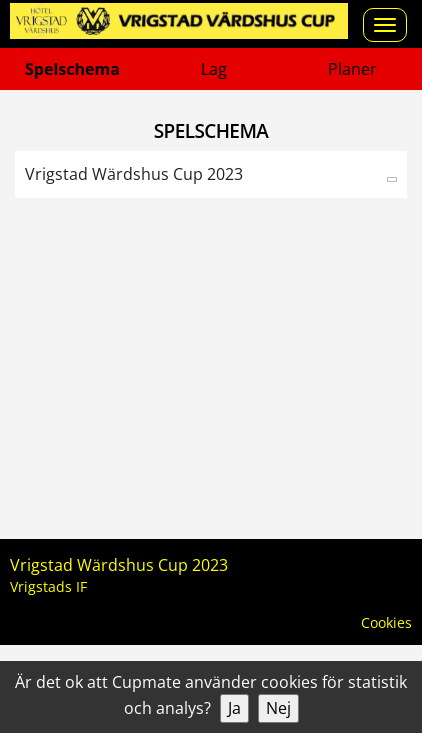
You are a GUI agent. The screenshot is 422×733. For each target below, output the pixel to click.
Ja (234, 708)
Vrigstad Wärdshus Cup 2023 (134, 174)
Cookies (386, 622)
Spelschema (72, 69)
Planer (352, 69)
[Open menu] (385, 25)
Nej (278, 708)
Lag (214, 69)
